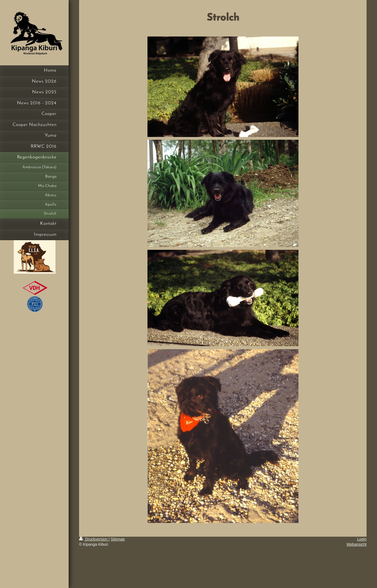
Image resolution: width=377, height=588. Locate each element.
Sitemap (118, 539)
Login (362, 539)
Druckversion (94, 539)
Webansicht (357, 544)
